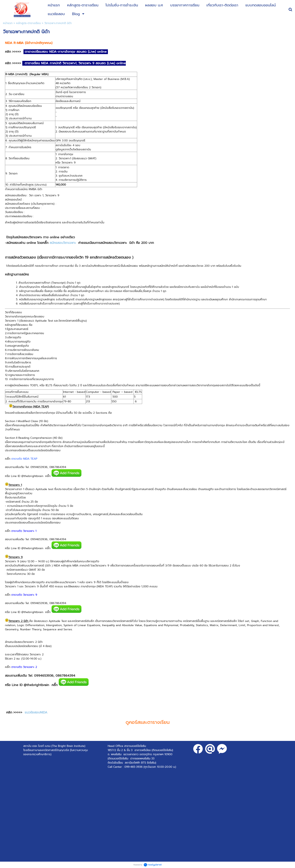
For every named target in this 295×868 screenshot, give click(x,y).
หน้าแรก (8, 23)
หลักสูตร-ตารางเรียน (28, 23)
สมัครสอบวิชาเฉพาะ (63, 243)
